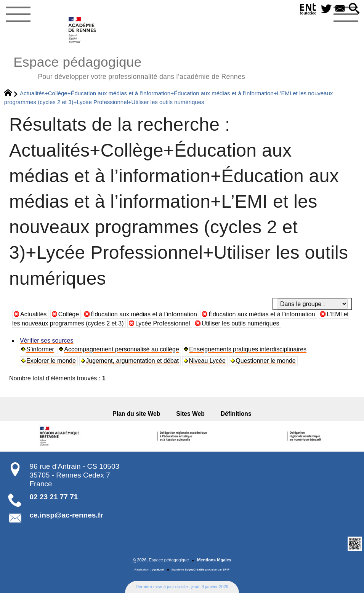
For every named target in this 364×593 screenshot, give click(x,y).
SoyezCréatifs (195, 570)
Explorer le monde (51, 361)
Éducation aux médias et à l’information (144, 314)
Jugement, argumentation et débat (132, 361)
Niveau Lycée (207, 361)
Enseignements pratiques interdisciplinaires (248, 349)
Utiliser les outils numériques (241, 323)
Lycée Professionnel (163, 323)
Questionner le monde (265, 361)
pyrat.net (158, 570)
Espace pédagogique (129, 67)
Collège (69, 314)
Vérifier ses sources (47, 341)
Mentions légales (214, 560)
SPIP (226, 570)
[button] (354, 9)
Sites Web (190, 414)
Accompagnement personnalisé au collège (122, 349)
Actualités (33, 314)
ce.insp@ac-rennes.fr (67, 515)
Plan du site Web (139, 414)
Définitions (234, 414)
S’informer (40, 349)
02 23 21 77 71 (54, 497)
